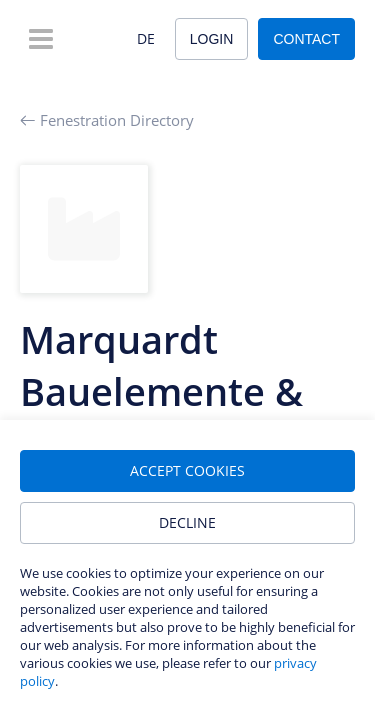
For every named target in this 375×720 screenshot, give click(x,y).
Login (212, 39)
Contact (306, 39)
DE (146, 38)
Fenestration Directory (107, 120)
